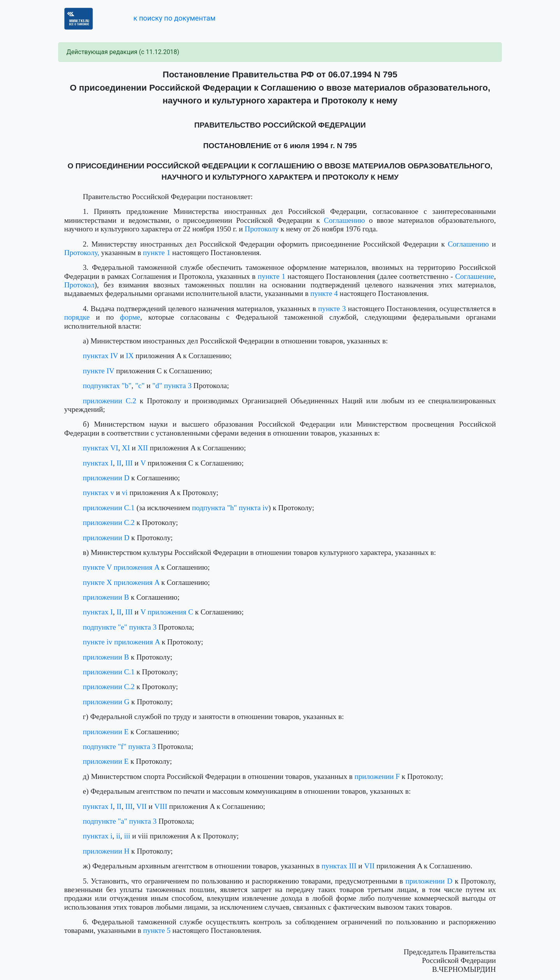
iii (127, 836)
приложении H (106, 851)
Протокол (79, 285)
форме (130, 317)
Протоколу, (82, 253)
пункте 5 (157, 930)
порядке (77, 317)
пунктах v (98, 493)
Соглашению (345, 220)
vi (125, 493)
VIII (161, 806)
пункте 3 (332, 309)
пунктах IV (101, 356)
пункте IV (99, 371)
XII (143, 448)
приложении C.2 (109, 401)
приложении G (106, 702)
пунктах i (98, 836)
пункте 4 (324, 293)
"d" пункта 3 (172, 386)
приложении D (106, 478)
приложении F (377, 776)
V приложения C (167, 612)
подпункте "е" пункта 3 (120, 627)
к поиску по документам (174, 18)
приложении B (106, 597)
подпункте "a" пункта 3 (120, 821)
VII (142, 806)
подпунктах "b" (107, 386)
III (129, 463)
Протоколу (262, 229)
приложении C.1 (109, 508)
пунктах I (98, 463)
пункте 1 (157, 253)
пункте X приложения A (121, 582)
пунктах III (339, 866)
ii (118, 836)
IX (130, 356)
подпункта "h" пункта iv (230, 508)
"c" (140, 386)
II (119, 463)
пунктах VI (101, 448)
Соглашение (474, 276)
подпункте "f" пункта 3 (119, 746)
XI (126, 448)
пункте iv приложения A (121, 642)
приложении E (106, 732)
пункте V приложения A (121, 567)
